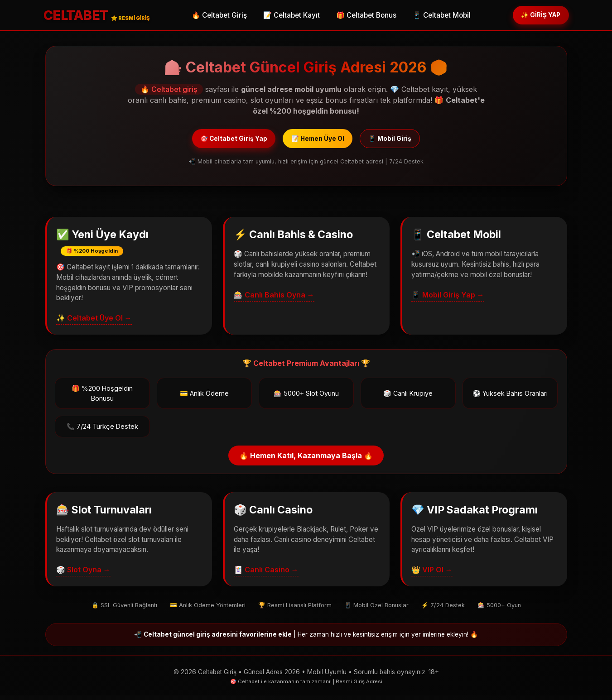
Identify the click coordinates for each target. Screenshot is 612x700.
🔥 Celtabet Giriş (213, 16)
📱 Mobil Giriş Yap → (448, 299)
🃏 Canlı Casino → (266, 574)
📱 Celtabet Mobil (435, 16)
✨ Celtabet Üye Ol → (94, 322)
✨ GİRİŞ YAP (535, 16)
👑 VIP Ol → (432, 574)
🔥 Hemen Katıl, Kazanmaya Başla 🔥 (306, 460)
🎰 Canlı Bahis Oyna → (274, 299)
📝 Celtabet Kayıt (285, 16)
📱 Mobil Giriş (404, 141)
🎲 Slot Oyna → (83, 574)
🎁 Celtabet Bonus (360, 16)
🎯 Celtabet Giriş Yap (222, 141)
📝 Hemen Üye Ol (319, 141)
